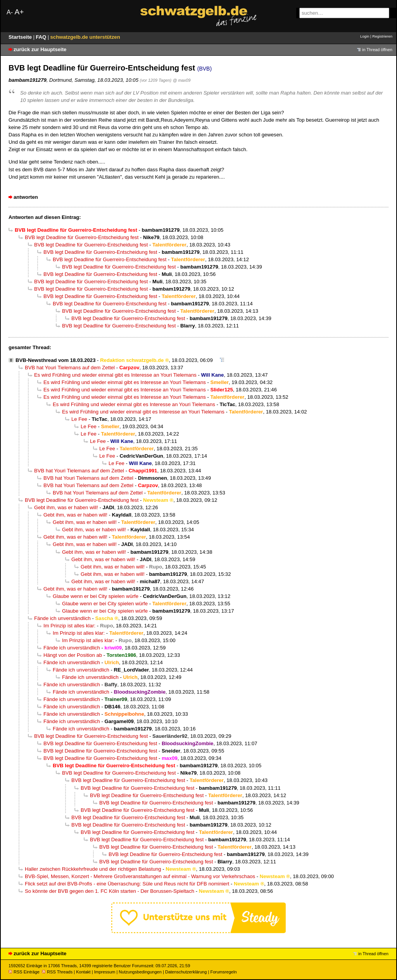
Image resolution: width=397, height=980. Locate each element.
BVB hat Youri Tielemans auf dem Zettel (70, 368)
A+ (19, 12)
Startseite (21, 37)
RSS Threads (57, 972)
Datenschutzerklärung (186, 972)
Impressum (105, 972)
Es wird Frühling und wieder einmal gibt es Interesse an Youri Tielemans (115, 375)
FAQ (42, 37)
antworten (26, 197)
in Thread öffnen (377, 50)
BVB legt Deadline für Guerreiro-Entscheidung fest (82, 237)
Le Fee (79, 419)
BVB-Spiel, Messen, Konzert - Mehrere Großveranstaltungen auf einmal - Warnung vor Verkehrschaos (140, 876)
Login (365, 36)
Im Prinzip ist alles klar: (69, 626)
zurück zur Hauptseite (40, 49)
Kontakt (83, 972)
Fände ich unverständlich (62, 618)
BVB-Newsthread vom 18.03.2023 (55, 360)
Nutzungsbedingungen (140, 972)
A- (10, 12)
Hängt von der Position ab (73, 655)
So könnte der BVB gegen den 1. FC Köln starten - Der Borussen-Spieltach (110, 891)
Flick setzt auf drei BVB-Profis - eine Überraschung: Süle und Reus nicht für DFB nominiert (127, 884)
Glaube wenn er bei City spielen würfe (96, 596)
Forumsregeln (223, 972)
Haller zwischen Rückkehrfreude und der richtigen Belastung (93, 869)
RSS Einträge (24, 972)
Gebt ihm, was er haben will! (66, 507)
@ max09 (182, 80)
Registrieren (382, 36)
